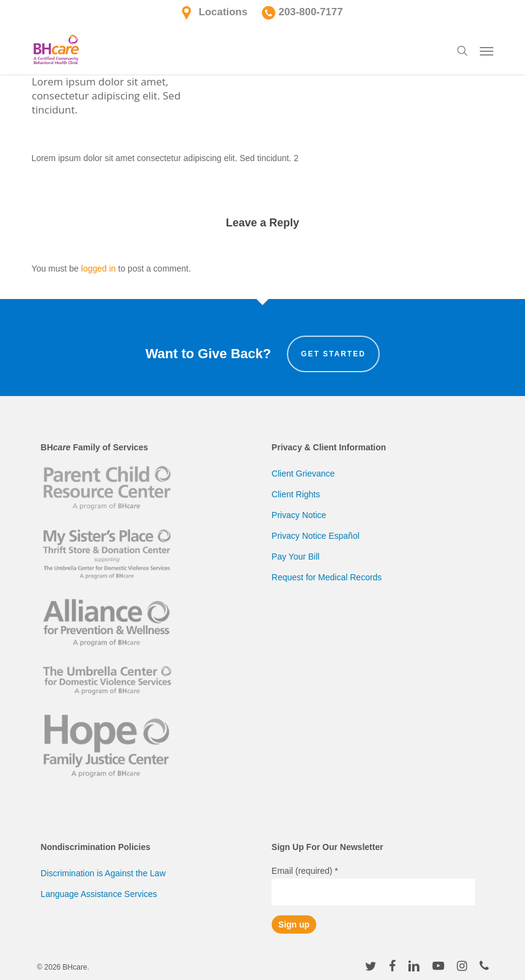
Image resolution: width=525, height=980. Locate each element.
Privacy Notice (299, 515)
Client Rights (296, 494)
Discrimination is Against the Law (103, 873)
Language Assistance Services (99, 894)
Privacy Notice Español (316, 536)
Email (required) (305, 871)
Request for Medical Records (327, 577)
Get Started (333, 354)
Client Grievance (303, 474)
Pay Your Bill (296, 557)
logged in (99, 268)
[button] (487, 51)
